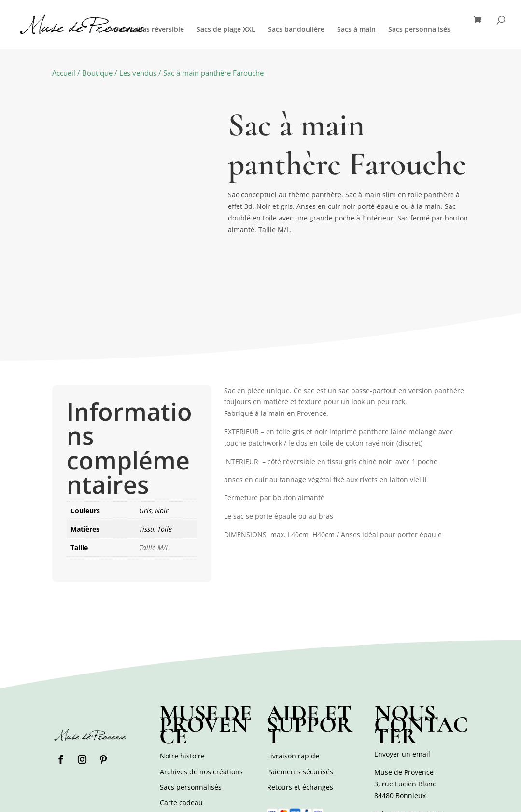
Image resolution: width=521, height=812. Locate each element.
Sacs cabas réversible (149, 30)
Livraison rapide (293, 756)
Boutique (97, 73)
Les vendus (138, 73)
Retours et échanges (300, 787)
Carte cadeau (181, 803)
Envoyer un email (402, 754)
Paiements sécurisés (300, 772)
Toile (165, 529)
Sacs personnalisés (419, 30)
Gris (145, 511)
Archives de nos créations (201, 772)
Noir (162, 511)
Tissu (147, 529)
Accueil (64, 73)
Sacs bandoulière (296, 30)
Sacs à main (356, 30)
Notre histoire (182, 756)
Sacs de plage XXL (226, 30)
